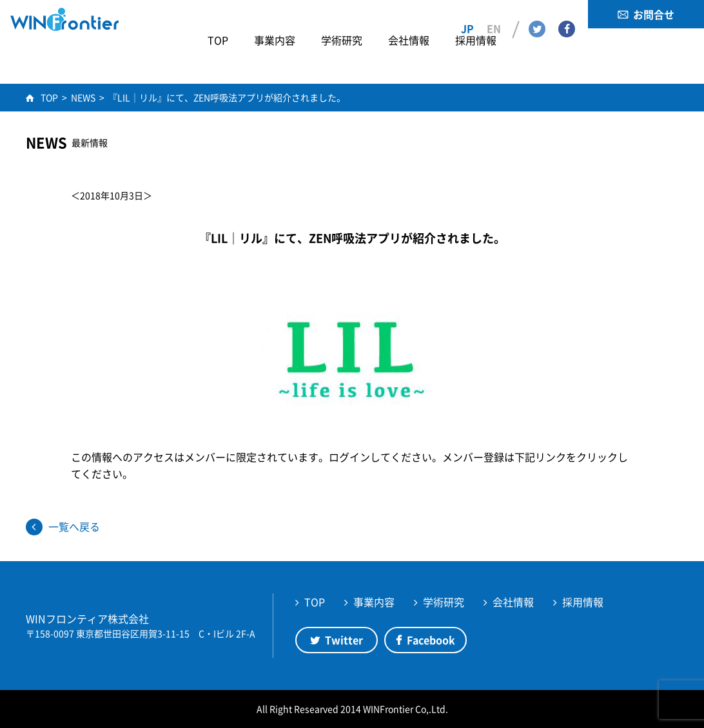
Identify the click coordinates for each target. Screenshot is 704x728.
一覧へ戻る (74, 526)
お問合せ (654, 14)
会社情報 (513, 602)
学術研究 (444, 602)
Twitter (537, 14)
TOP (315, 602)
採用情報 (583, 602)
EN (494, 14)
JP (467, 14)
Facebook (567, 14)
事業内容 (374, 602)
